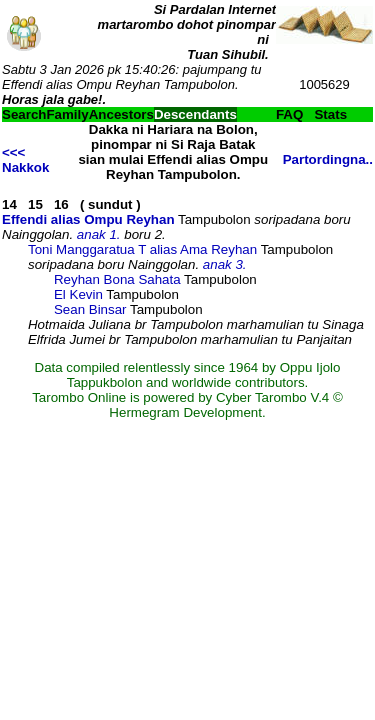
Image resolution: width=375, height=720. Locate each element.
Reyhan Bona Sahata (117, 279)
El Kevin (78, 294)
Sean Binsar (90, 309)
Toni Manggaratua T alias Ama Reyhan (142, 249)
